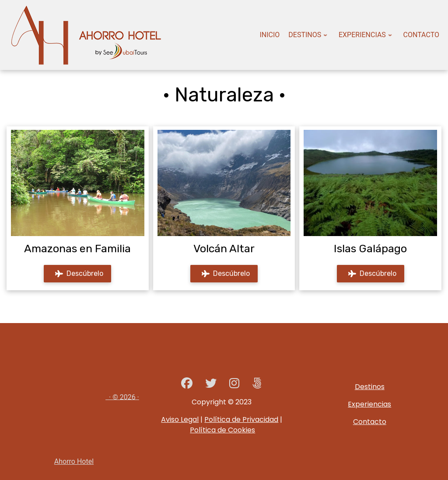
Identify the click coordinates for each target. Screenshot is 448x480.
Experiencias (369, 404)
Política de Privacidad (241, 419)
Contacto (370, 422)
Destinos (370, 387)
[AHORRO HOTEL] (257, 385)
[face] (187, 385)
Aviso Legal (180, 419)
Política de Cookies (222, 430)
